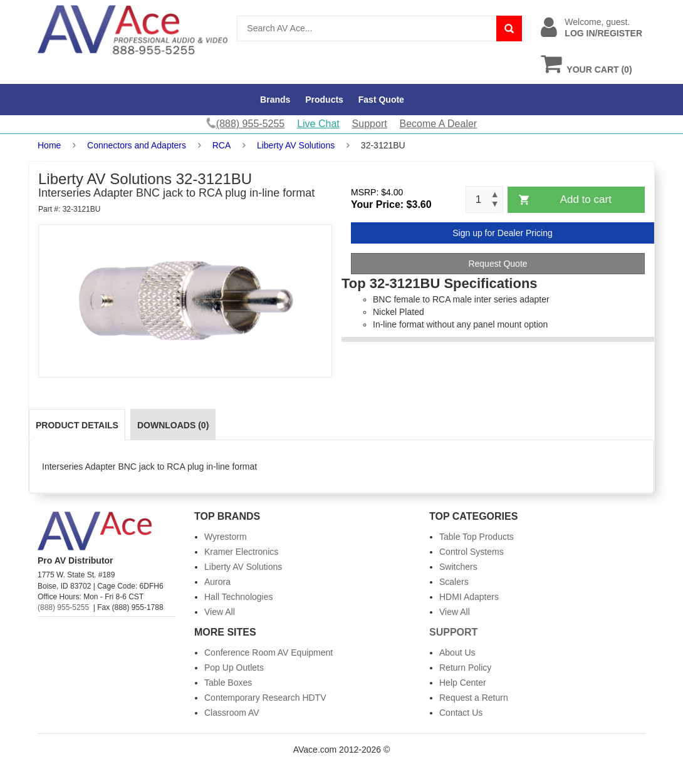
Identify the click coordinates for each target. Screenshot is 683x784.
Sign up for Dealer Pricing (503, 233)
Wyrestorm (226, 537)
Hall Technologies (238, 597)
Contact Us (461, 713)
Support (370, 124)
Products (324, 100)
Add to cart (586, 199)
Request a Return (474, 698)
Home (49, 145)
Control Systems (472, 552)
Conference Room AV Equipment (269, 652)
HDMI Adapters (469, 597)
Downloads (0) (173, 425)
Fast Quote (381, 100)
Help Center (463, 683)
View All (220, 612)
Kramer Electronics (241, 552)
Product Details (77, 425)
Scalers (454, 582)
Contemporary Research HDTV (265, 698)
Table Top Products (477, 537)
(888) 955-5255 (63, 607)
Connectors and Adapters (137, 145)
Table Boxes (228, 683)
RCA (222, 145)
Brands (275, 100)
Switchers (458, 567)
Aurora (217, 582)
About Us (457, 652)
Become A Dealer (439, 124)
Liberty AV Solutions (296, 145)
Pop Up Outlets (234, 668)
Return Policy (465, 668)
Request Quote (498, 264)
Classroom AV (232, 713)
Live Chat (318, 124)
